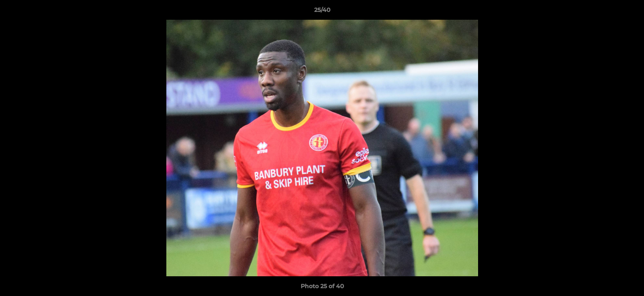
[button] (629, 12)
